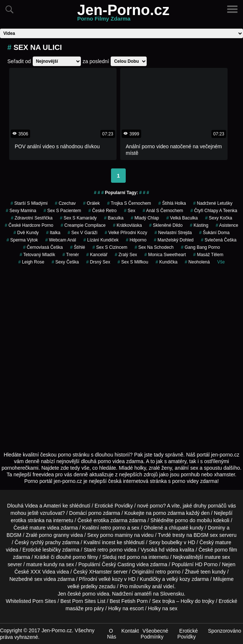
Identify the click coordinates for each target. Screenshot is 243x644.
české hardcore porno (29, 225)
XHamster (100, 572)
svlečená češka (219, 240)
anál (157, 586)
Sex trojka (163, 601)
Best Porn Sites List (83, 601)
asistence (227, 225)
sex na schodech (154, 247)
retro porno (113, 528)
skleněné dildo (166, 225)
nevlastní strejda (173, 233)
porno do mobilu (193, 520)
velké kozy (110, 579)
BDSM (14, 535)
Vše (221, 262)
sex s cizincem (110, 247)
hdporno (136, 240)
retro (161, 572)
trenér (71, 255)
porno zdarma (169, 513)
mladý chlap (145, 218)
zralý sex (126, 255)
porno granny (54, 535)
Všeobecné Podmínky (155, 634)
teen (206, 572)
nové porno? (151, 506)
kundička (166, 262)
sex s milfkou (133, 262)
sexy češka (65, 262)
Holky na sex (162, 608)
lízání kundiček (101, 240)
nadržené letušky (213, 203)
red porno (129, 557)
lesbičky (52, 550)
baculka (114, 218)
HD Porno (206, 564)
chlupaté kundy (186, 528)
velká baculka (182, 218)
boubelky (172, 542)
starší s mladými (29, 203)
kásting (199, 225)
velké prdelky (82, 586)
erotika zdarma (110, 520)
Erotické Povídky (114, 506)
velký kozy (178, 579)
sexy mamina (21, 211)
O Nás (112, 634)
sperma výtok (22, 240)
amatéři (143, 594)
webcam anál (61, 240)
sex (130, 211)
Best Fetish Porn (129, 601)
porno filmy (85, 557)
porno (95, 513)
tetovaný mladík (38, 255)
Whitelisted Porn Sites (31, 601)
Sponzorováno (225, 631)
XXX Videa (43, 572)
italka (53, 233)
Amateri (52, 506)
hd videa (169, 550)
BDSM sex (206, 535)
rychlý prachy (46, 542)
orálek (91, 203)
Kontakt (130, 631)
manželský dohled (174, 240)
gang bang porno (200, 247)
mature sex (217, 557)
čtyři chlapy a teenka (214, 211)
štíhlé (78, 247)
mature (37, 528)
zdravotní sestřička (32, 218)
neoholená (197, 262)
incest (109, 542)
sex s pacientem (62, 211)
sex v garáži (83, 233)
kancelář (97, 255)
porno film (226, 550)
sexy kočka (219, 218)
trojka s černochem (129, 203)
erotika (18, 520)
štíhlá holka (172, 203)
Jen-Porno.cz (123, 14)
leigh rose (31, 262)
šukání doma (215, 233)
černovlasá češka (43, 247)
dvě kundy (26, 233)
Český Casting (118, 564)
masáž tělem (208, 255)
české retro (103, 211)
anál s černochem (163, 211)
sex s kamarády (78, 218)
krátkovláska (127, 225)
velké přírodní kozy (126, 233)
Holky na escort (126, 608)
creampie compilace (83, 225)
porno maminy (116, 535)
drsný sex (98, 262)
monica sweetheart (165, 255)
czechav (65, 203)
